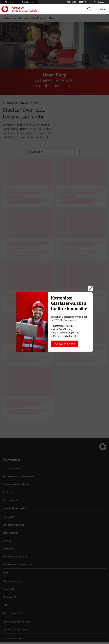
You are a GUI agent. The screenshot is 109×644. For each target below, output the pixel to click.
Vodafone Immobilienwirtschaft (23, 9)
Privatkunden (10, 2)
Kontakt (99, 2)
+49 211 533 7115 (78, 2)
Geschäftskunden (28, 2)
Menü (103, 9)
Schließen (90, 289)
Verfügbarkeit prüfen (65, 344)
